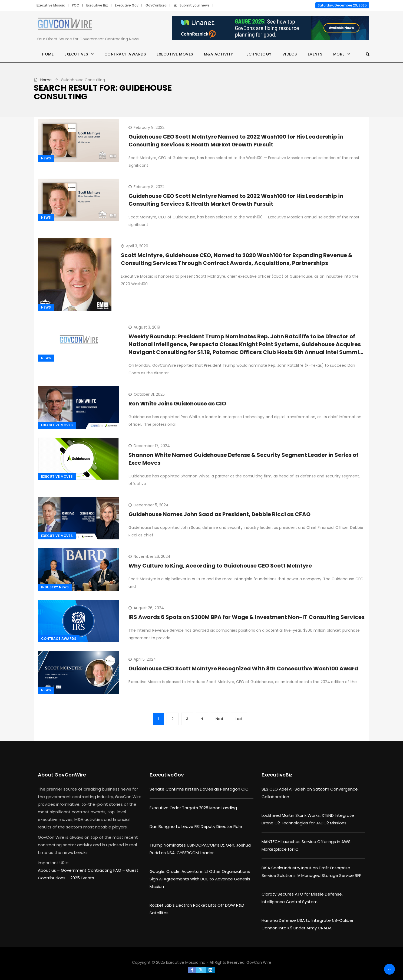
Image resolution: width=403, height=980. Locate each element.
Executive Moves (175, 54)
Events (315, 54)
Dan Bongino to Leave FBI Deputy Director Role (196, 826)
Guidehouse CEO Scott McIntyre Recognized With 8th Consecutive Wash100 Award (243, 668)
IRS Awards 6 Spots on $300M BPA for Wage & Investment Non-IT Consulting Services (247, 617)
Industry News (55, 587)
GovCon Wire (259, 962)
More (339, 54)
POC (76, 5)
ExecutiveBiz (277, 775)
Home (48, 54)
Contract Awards (125, 54)
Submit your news (192, 5)
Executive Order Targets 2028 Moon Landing (193, 808)
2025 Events (82, 878)
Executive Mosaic (51, 5)
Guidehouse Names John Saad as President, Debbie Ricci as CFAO (219, 514)
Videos (290, 54)
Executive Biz (97, 5)
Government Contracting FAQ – (93, 870)
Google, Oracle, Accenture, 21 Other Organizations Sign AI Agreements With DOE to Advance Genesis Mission (200, 879)
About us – (49, 870)
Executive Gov (127, 5)
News (46, 158)
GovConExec (156, 5)
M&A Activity (219, 54)
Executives (76, 54)
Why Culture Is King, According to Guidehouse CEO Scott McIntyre (220, 566)
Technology (258, 54)
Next (219, 719)
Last (239, 719)
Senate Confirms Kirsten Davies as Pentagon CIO (199, 789)
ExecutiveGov (167, 775)
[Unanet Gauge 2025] (270, 28)
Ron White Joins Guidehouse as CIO (177, 404)
